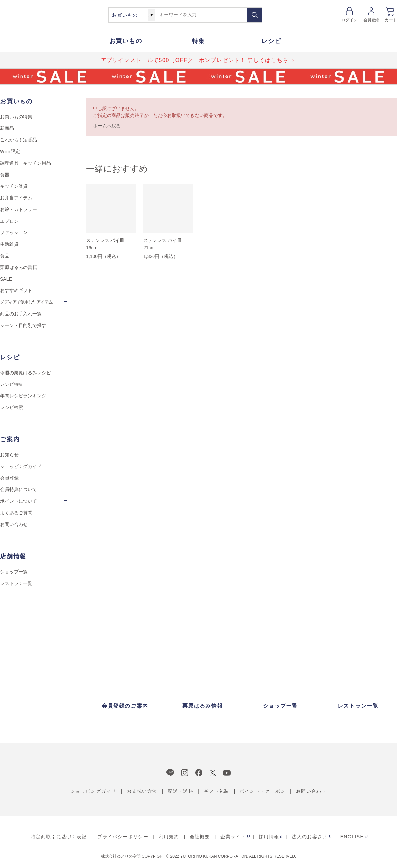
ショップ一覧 (14, 572)
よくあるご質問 (16, 513)
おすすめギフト (16, 290)
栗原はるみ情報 (203, 706)
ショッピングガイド (21, 466)
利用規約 (169, 837)
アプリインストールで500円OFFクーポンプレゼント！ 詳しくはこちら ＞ (199, 60)
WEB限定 (10, 151)
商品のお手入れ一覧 (21, 314)
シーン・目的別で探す (23, 325)
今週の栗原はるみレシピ (25, 373)
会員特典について (19, 489)
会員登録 (371, 20)
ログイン (350, 20)
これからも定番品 (19, 140)
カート (391, 20)
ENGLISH (352, 837)
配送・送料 (180, 791)
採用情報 (269, 837)
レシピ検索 (12, 407)
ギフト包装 (217, 791)
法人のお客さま (310, 837)
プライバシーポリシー (123, 837)
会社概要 (200, 837)
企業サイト (233, 837)
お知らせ (9, 455)
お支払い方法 (142, 791)
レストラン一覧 (16, 583)
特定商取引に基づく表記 (59, 837)
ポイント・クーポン (263, 791)
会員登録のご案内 (125, 706)
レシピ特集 (12, 384)
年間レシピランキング (23, 396)
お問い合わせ (14, 524)
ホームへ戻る (107, 126)
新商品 (7, 128)
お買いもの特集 (16, 117)
